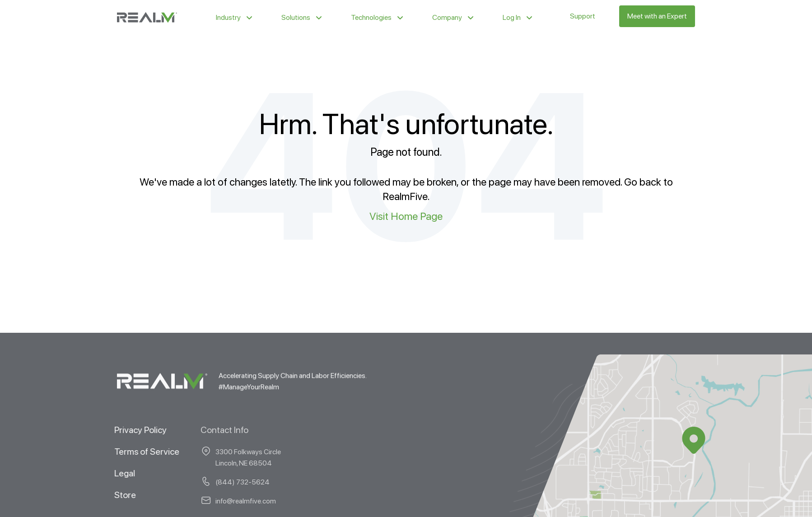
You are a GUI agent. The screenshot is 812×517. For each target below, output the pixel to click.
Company (447, 17)
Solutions (296, 17)
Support (583, 16)
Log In (512, 17)
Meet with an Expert (657, 16)
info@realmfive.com (207, 501)
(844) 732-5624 (204, 482)
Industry (228, 17)
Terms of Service (138, 451)
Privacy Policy (132, 429)
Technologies (371, 17)
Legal (116, 473)
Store (117, 494)
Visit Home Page (406, 216)
